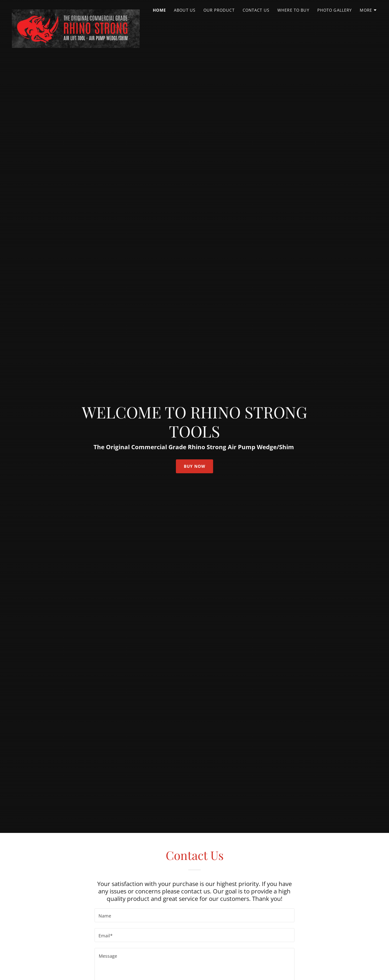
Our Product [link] (219, 10)
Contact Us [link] (256, 10)
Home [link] (160, 10)
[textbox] (194, 915)
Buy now (194, 466)
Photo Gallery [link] (335, 10)
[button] (368, 10)
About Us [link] (185, 10)
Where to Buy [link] (293, 10)
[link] (76, 9)
